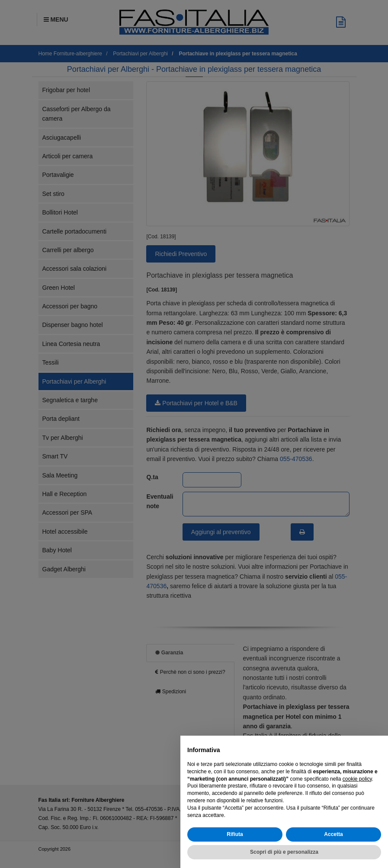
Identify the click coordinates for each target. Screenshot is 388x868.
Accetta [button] (333, 834)
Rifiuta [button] (235, 834)
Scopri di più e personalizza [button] (284, 852)
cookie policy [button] (357, 779)
